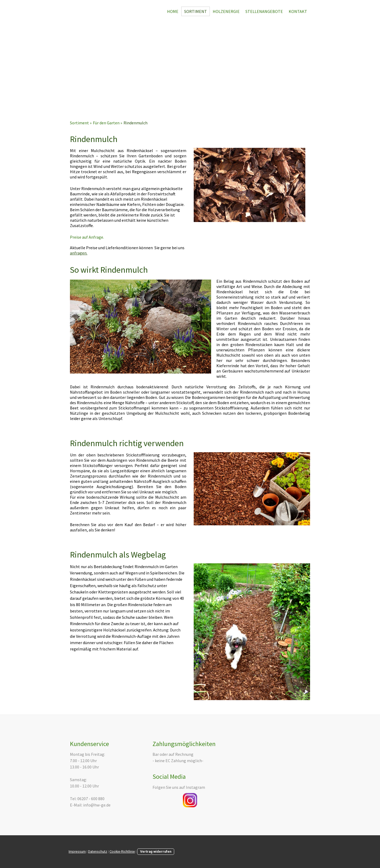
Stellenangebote (264, 11)
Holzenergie (226, 11)
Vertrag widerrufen (156, 852)
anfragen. (79, 253)
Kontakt (298, 11)
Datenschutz (98, 852)
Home (173, 11)
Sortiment (196, 11)
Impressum (77, 852)
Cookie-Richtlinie (122, 852)
